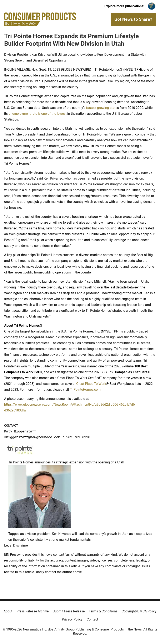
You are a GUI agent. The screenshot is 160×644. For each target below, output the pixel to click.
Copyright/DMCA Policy (139, 611)
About (8, 611)
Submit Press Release (69, 611)
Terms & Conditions (103, 611)
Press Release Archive (32, 611)
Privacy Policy (72, 619)
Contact (92, 619)
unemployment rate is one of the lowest (37, 114)
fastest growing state (102, 108)
